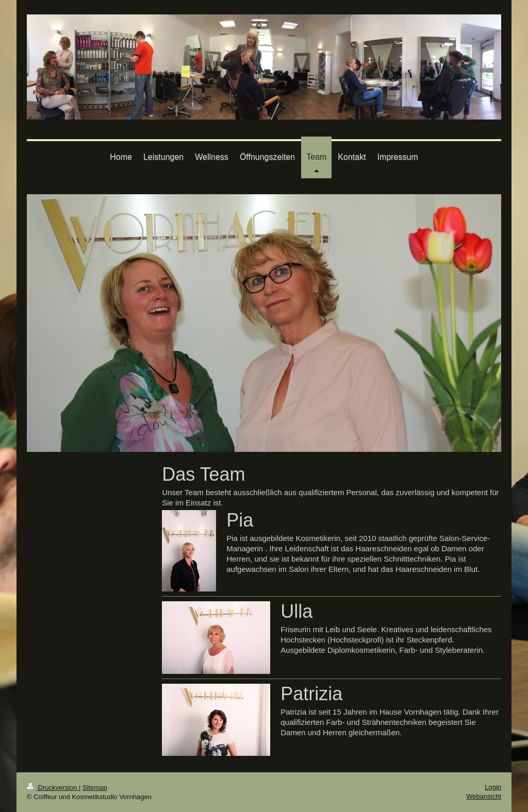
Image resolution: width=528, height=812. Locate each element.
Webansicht (484, 796)
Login (493, 787)
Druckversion (53, 788)
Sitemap (95, 788)
